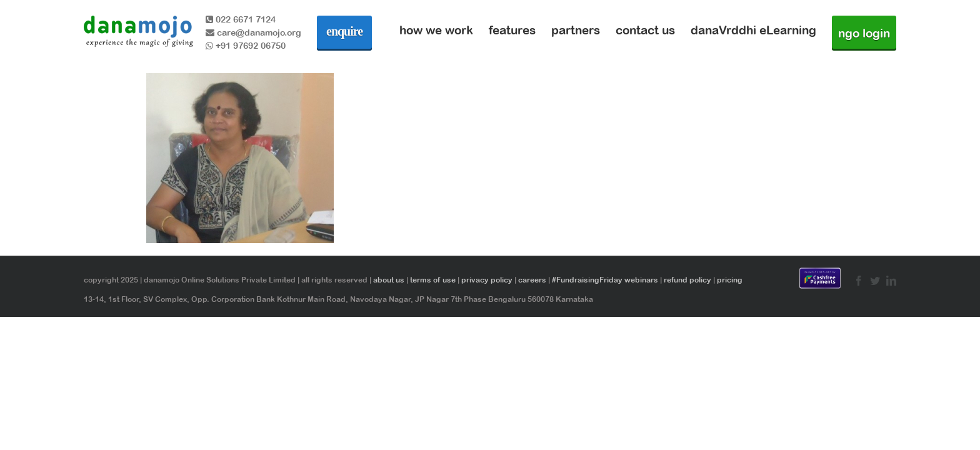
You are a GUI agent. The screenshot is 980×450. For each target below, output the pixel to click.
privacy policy (487, 280)
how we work (436, 30)
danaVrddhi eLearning (753, 30)
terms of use (433, 280)
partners (576, 30)
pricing (730, 280)
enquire (344, 31)
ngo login (864, 33)
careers (532, 280)
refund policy (687, 280)
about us (389, 280)
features (512, 30)
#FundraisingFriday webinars (605, 280)
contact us (645, 30)
